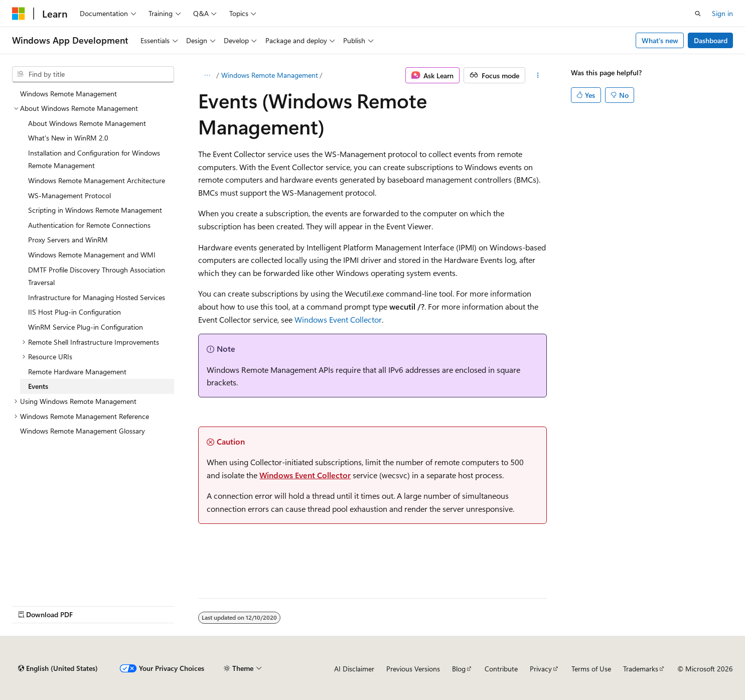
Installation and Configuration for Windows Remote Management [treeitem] (94, 159)
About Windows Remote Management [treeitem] (87, 123)
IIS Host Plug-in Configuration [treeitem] (74, 312)
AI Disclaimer (354, 669)
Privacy (541, 669)
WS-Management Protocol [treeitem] (69, 195)
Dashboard (711, 40)
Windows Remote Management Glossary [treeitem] (83, 431)
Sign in (722, 13)
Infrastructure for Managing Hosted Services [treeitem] (97, 297)
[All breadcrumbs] (207, 75)
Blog (459, 669)
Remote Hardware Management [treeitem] (77, 372)
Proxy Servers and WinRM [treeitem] (68, 240)
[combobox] (93, 74)
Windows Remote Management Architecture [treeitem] (97, 180)
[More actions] (538, 75)
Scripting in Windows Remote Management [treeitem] (95, 210)
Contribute (501, 669)
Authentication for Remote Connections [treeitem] (89, 225)
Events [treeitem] (38, 386)
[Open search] (698, 14)
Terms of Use (591, 669)
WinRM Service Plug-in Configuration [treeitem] (86, 327)
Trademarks (641, 669)
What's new (660, 40)
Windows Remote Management (270, 75)
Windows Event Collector (338, 319)
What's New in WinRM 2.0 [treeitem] (68, 138)
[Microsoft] (19, 14)
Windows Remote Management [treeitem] (68, 94)
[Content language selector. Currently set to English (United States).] (58, 668)
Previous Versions (413, 669)
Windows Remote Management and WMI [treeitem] (92, 255)
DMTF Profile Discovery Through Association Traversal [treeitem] (97, 276)
